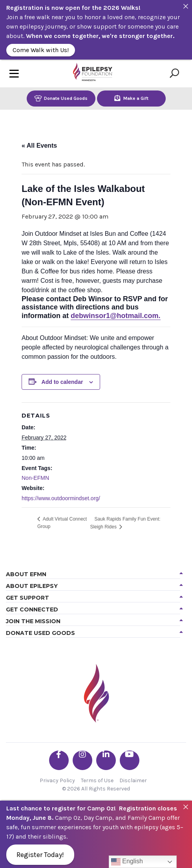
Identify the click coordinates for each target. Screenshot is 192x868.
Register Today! (40, 855)
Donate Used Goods (61, 98)
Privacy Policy (57, 780)
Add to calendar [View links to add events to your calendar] (62, 382)
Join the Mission (33, 621)
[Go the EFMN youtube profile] (130, 760)
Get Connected (32, 609)
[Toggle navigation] (14, 73)
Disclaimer (133, 780)
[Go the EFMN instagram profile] (82, 760)
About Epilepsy (32, 586)
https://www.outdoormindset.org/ (61, 498)
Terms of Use (97, 780)
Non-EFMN (35, 478)
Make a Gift (131, 98)
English (127, 862)
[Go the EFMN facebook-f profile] (59, 760)
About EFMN (26, 574)
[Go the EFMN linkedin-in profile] (106, 760)
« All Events (39, 146)
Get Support (27, 598)
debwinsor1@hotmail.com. (116, 316)
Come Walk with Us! (41, 50)
